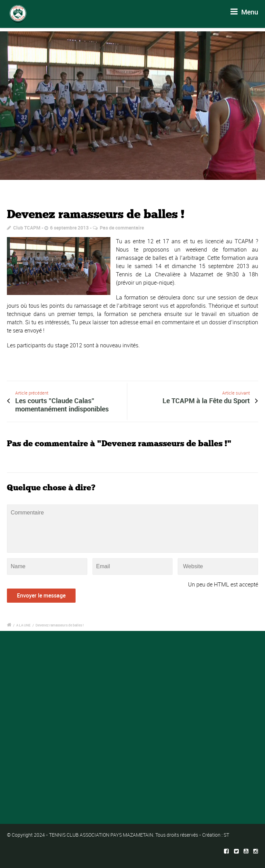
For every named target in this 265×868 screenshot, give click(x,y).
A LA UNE (23, 625)
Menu (244, 12)
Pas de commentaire (122, 228)
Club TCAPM (27, 228)
